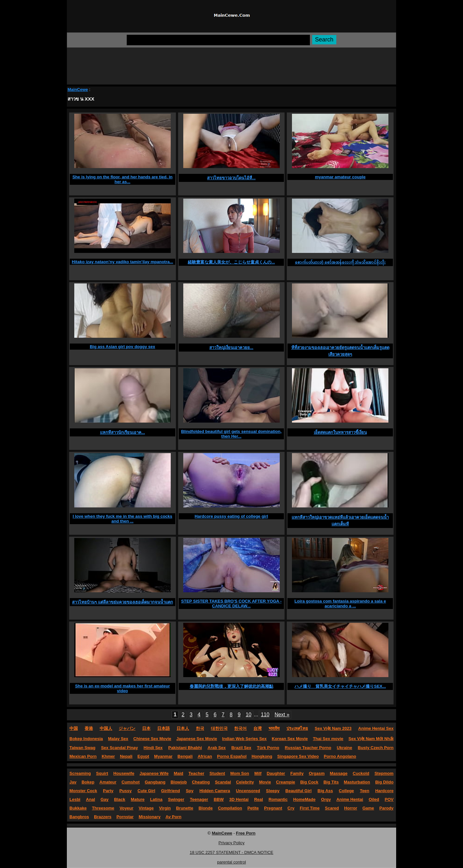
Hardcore (384, 791)
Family (297, 773)
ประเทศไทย (297, 728)
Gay (105, 799)
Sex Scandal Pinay (119, 748)
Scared (332, 808)
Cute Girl (146, 791)
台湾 (258, 728)
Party (108, 791)
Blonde (205, 808)
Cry (291, 808)
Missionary (150, 817)
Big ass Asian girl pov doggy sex (122, 347)
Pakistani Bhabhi (185, 748)
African (205, 756)
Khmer (108, 756)
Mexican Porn (83, 756)
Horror (350, 808)
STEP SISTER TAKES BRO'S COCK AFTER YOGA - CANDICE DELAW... (231, 604)
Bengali (185, 756)
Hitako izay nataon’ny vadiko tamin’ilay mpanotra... (122, 262)
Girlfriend (171, 791)
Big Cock (309, 782)
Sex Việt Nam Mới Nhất (371, 739)
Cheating (201, 782)
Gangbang (155, 782)
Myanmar (163, 756)
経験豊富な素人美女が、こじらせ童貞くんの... (231, 262)
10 (249, 715)
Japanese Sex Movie (196, 739)
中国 (74, 728)
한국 (200, 728)
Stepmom (384, 773)
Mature (138, 799)
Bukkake (78, 808)
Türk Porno (268, 748)
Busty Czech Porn (376, 748)
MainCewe (78, 89)
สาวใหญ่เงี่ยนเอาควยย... (231, 348)
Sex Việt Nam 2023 (333, 728)
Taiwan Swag (82, 748)
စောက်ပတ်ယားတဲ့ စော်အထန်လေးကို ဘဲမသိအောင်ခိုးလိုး (340, 262)
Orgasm (317, 773)
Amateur (108, 782)
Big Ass (325, 791)
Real (258, 799)
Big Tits (331, 782)
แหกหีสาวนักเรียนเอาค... (123, 432)
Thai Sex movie (328, 739)
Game (368, 808)
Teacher (196, 773)
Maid (178, 773)
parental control (232, 862)
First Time (310, 808)
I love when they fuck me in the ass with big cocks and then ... (123, 519)
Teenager (199, 799)
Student (217, 773)
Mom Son (240, 773)
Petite (253, 808)
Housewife (124, 773)
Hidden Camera (215, 791)
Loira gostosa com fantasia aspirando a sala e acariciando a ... (340, 604)
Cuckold (361, 773)
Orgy (326, 799)
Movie (265, 782)
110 (265, 715)
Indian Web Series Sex (244, 739)
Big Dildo (384, 782)
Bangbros (79, 817)
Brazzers (103, 817)
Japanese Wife (154, 773)
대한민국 (219, 728)
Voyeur (127, 808)
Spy (190, 791)
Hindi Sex (153, 748)
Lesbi (75, 799)
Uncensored (248, 791)
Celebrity (245, 782)
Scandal (223, 782)
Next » (282, 715)
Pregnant (273, 808)
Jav (73, 782)
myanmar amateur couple (340, 177)
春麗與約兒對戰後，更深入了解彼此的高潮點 (232, 686)
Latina (156, 799)
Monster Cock (83, 791)
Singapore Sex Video (298, 756)
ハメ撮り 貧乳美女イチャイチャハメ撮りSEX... (340, 686)
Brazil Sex (241, 748)
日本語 (163, 728)
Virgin (165, 808)
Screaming (80, 773)
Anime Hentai (350, 799)
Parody (386, 808)
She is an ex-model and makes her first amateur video (122, 688)
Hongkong (262, 756)
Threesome (103, 808)
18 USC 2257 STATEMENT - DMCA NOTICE (232, 852)
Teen (364, 791)
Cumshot (131, 782)
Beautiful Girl (299, 791)
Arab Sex (217, 748)
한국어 (240, 728)
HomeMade (304, 799)
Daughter (276, 773)
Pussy (125, 791)
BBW (219, 799)
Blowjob (179, 782)
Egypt (143, 756)
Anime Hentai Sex (376, 728)
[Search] (218, 40)
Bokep (88, 782)
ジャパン (127, 728)
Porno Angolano (340, 756)
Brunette (184, 808)
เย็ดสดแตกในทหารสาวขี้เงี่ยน (340, 432)
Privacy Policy (232, 843)
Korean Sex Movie (290, 739)
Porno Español (232, 756)
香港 (89, 728)
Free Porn (246, 833)
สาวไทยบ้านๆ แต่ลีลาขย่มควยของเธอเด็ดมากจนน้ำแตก (123, 602)
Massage (339, 773)
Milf (258, 773)
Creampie (286, 782)
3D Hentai (239, 799)
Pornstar (125, 817)
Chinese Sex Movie (152, 739)
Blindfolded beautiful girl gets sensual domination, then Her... (231, 434)
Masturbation (357, 782)
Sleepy (273, 791)
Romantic (278, 799)
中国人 (106, 728)
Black (120, 799)
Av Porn (173, 817)
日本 (146, 728)
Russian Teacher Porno (308, 748)
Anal (90, 799)
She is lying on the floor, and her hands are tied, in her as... (122, 179)
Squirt (102, 773)
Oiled (374, 799)
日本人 (183, 728)
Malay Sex (118, 739)
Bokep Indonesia (86, 739)
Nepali (126, 756)
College (346, 791)
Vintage (146, 808)
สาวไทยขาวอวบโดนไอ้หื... (231, 178)
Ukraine (345, 748)
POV (389, 799)
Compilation (230, 808)
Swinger (176, 799)
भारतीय (274, 728)
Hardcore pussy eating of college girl (231, 516)
